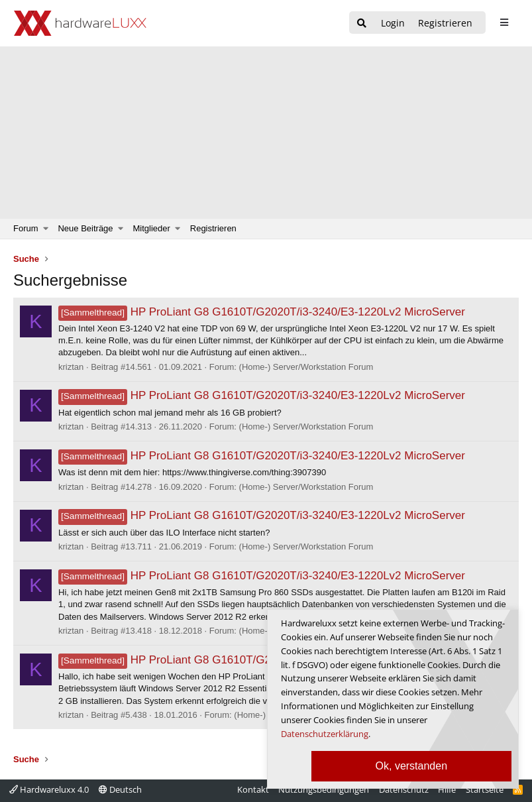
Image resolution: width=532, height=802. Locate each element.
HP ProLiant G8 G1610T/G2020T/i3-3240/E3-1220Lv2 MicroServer (262, 312)
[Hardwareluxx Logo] (80, 23)
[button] (46, 229)
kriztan (71, 367)
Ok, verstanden (412, 766)
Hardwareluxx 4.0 (49, 789)
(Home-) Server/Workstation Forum (306, 367)
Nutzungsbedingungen (324, 789)
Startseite (485, 789)
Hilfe (447, 789)
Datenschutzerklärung (325, 734)
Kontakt (253, 789)
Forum (26, 228)
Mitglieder (152, 228)
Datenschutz (404, 789)
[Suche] (362, 24)
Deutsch (120, 789)
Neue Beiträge (85, 228)
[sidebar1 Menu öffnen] (504, 23)
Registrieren (213, 228)
